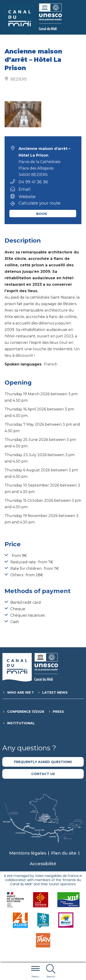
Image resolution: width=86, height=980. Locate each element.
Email (25, 189)
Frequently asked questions (43, 762)
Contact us (43, 774)
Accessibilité (43, 864)
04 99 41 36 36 (33, 182)
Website (27, 197)
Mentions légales (28, 853)
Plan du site (64, 853)
